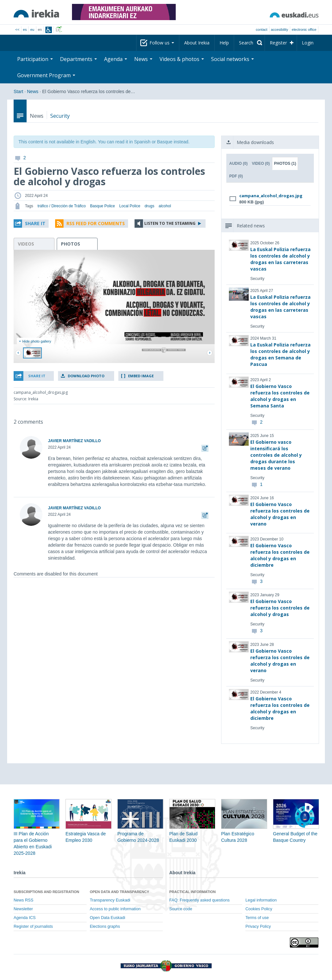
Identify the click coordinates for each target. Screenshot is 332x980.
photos (71, 244)
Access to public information (115, 909)
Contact (261, 30)
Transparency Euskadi (110, 900)
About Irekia (197, 43)
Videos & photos (182, 59)
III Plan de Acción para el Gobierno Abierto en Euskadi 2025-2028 (37, 834)
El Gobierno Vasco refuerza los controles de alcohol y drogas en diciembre (280, 555)
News (143, 59)
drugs (149, 206)
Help (224, 43)
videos (26, 244)
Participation (35, 59)
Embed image (141, 376)
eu (32, 30)
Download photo (86, 376)
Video (261, 163)
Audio (238, 163)
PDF (236, 176)
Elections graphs (105, 926)
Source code (181, 909)
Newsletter (23, 909)
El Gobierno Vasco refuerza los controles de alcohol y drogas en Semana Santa (280, 396)
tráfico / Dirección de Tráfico (62, 206)
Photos (285, 163)
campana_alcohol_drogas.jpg (271, 196)
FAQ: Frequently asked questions (199, 900)
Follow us (162, 43)
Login (308, 43)
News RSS (24, 900)
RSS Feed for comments (96, 223)
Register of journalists (33, 926)
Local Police (130, 206)
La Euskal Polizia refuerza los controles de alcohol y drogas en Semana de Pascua (280, 354)
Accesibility (280, 30)
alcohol (165, 206)
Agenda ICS (25, 918)
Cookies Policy (259, 909)
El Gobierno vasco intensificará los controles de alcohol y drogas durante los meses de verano (276, 455)
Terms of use (257, 918)
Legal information (261, 900)
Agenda (116, 59)
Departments (78, 59)
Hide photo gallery (35, 341)
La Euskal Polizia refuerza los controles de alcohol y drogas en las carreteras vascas (280, 259)
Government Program (46, 75)
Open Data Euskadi (107, 918)
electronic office (304, 30)
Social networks (232, 59)
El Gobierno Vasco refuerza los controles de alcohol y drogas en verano (280, 514)
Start (18, 91)
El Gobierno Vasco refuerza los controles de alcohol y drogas (280, 608)
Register (278, 43)
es (25, 30)
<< (17, 30)
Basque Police (103, 206)
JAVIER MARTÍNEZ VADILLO (74, 441)
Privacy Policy (258, 926)
